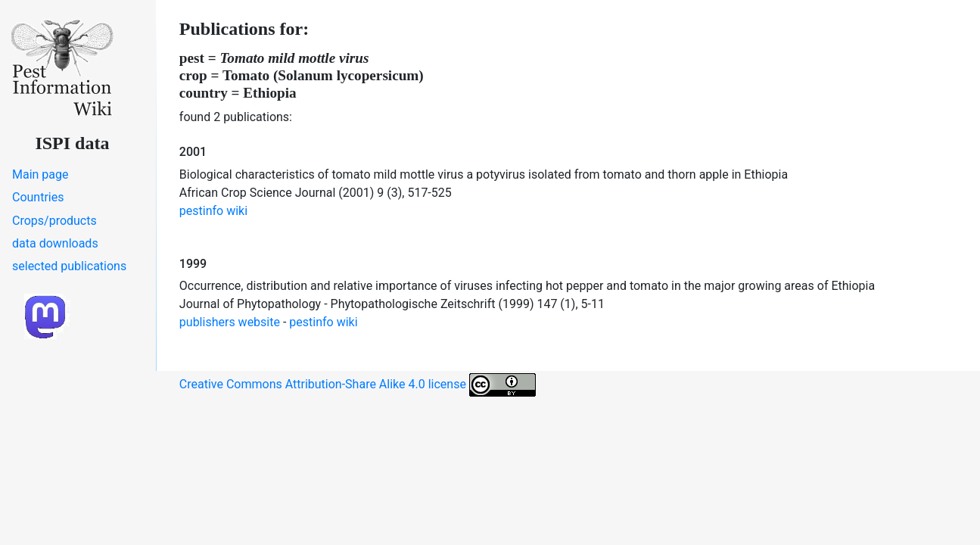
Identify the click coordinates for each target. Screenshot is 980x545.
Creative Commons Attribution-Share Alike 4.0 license (358, 385)
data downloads (55, 243)
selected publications (69, 266)
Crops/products (54, 221)
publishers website (230, 322)
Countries (38, 197)
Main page (40, 174)
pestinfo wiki (213, 211)
